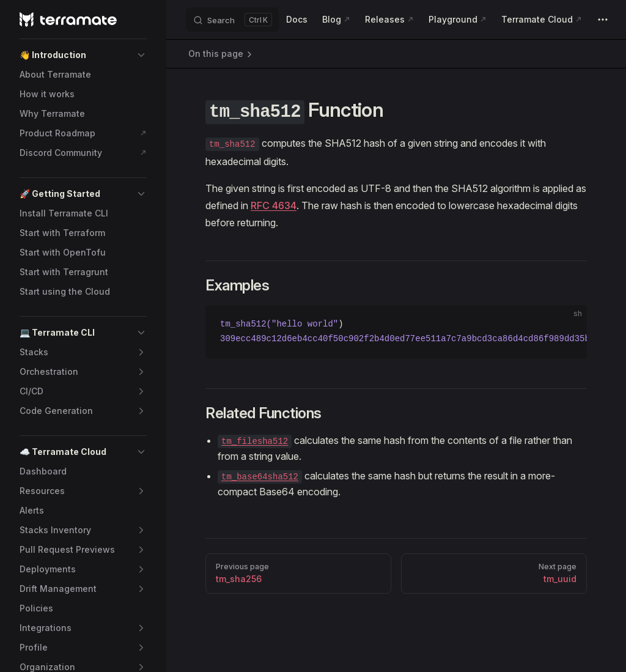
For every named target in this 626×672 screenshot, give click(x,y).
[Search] (232, 20)
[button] (83, 55)
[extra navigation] (603, 20)
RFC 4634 (274, 205)
